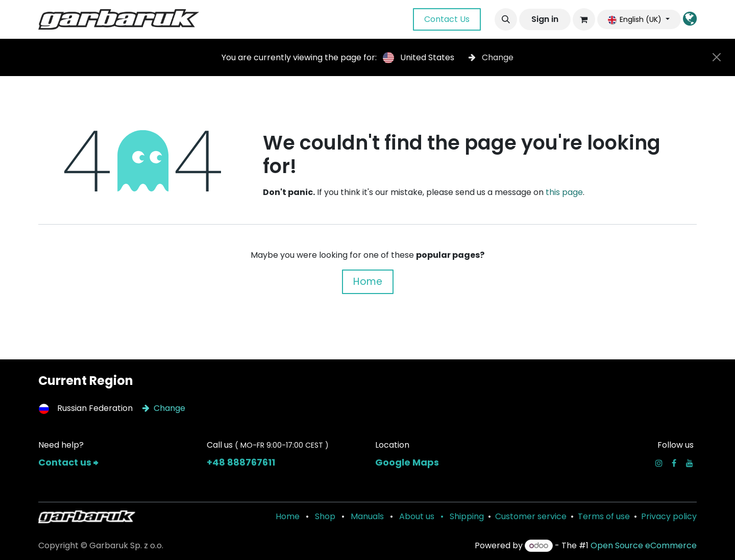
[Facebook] (674, 463)
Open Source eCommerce (644, 545)
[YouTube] (690, 463)
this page (564, 192)
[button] (506, 19)
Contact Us (447, 19)
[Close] (717, 57)
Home (368, 282)
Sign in (545, 19)
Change (491, 57)
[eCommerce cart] (584, 19)
